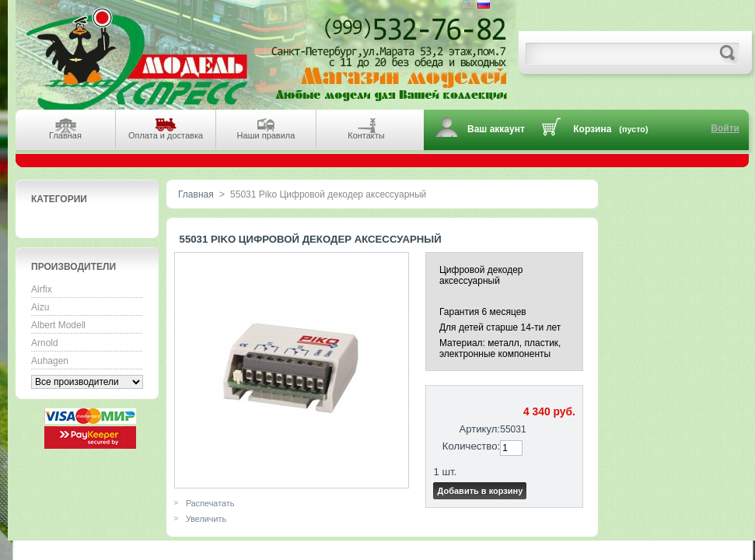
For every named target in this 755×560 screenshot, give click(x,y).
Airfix (42, 289)
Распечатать (210, 503)
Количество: (471, 446)
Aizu (40, 307)
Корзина (592, 129)
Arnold (45, 343)
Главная (196, 194)
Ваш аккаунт (496, 129)
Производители (73, 267)
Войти (725, 128)
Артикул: (479, 429)
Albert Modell (58, 325)
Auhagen (50, 361)
